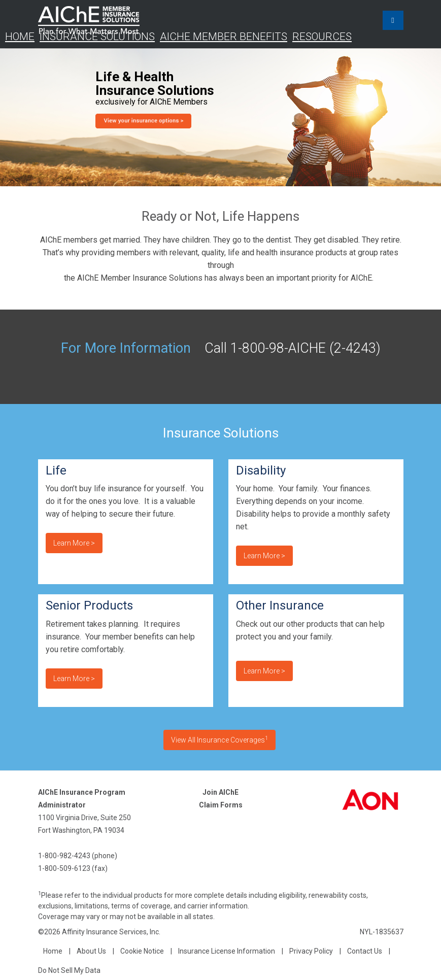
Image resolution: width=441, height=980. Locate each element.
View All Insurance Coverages (219, 739)
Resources (322, 37)
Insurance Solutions (97, 37)
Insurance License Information (227, 951)
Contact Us (365, 951)
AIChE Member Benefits (224, 37)
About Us (91, 951)
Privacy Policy (311, 951)
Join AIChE (220, 792)
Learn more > (74, 543)
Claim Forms (221, 805)
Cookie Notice (142, 951)
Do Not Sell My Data (69, 970)
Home (20, 37)
